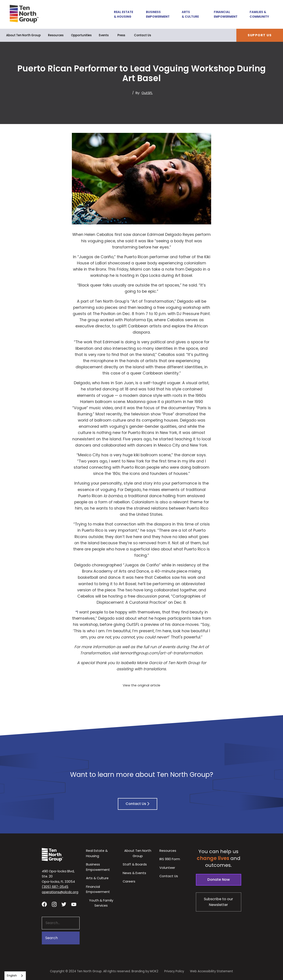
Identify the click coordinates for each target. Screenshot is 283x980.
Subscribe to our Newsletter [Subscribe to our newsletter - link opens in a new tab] (218, 902)
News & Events (134, 873)
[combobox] (15, 976)
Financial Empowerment (226, 14)
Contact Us (142, 35)
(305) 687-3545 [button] (55, 887)
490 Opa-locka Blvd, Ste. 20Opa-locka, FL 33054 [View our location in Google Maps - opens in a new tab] (58, 876)
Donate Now (219, 880)
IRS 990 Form (170, 859)
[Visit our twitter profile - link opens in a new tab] (64, 904)
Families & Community (259, 14)
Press (121, 35)
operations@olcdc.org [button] (60, 892)
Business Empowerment (158, 14)
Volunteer (167, 868)
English (12, 975)
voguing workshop (183, 308)
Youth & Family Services (101, 903)
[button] (121, 14)
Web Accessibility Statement (211, 971)
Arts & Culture (190, 14)
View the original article (141, 685)
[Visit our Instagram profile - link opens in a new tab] (54, 904)
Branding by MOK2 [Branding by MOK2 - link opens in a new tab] (145, 971)
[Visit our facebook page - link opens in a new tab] (44, 904)
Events (104, 35)
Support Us (260, 35)
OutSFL (147, 93)
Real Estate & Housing (123, 14)
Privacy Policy (174, 971)
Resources (56, 35)
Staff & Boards (135, 864)
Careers (129, 881)
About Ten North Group (23, 35)
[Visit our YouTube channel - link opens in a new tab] (74, 904)
